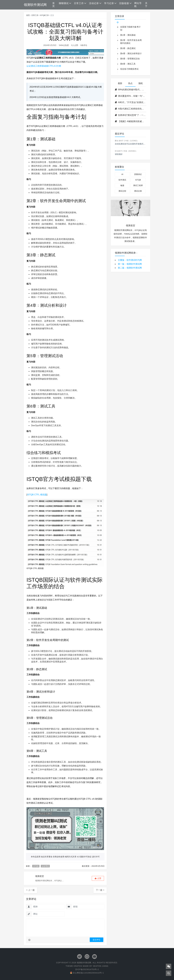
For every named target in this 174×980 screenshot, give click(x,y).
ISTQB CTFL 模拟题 (37, 495)
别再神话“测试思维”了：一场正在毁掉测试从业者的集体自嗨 (130, 115)
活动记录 (94, 3)
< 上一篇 (30, 890)
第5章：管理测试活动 (130, 59)
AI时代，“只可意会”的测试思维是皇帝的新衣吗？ (130, 102)
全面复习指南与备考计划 (130, 28)
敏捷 (122, 185)
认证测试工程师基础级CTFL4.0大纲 (44, 66)
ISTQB (36, 866)
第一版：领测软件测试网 (130, 264)
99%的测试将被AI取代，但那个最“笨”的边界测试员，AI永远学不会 (130, 90)
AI (122, 174)
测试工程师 (138, 185)
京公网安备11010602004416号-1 (87, 973)
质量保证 (138, 174)
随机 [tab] (141, 83)
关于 (146, 5)
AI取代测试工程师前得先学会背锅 (130, 109)
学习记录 (109, 3)
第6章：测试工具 (128, 64)
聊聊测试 (64, 3)
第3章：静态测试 (128, 48)
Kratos (78, 966)
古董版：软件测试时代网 (130, 260)
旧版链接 (124, 3)
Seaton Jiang (101, 966)
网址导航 (138, 5)
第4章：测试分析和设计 (131, 53)
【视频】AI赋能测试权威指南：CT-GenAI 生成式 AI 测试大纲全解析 (130, 121)
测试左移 (138, 191)
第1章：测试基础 (128, 35)
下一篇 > (100, 890)
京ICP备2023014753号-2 (87, 969)
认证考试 (45, 866)
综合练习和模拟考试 (129, 69)
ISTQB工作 (44, 15)
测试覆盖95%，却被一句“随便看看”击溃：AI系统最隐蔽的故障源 (130, 96)
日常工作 (79, 3)
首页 (54, 5)
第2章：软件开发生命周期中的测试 (131, 42)
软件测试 (122, 180)
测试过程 (122, 191)
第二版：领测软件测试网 (130, 268)
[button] (98, 878)
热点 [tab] (130, 83)
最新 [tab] (120, 83)
